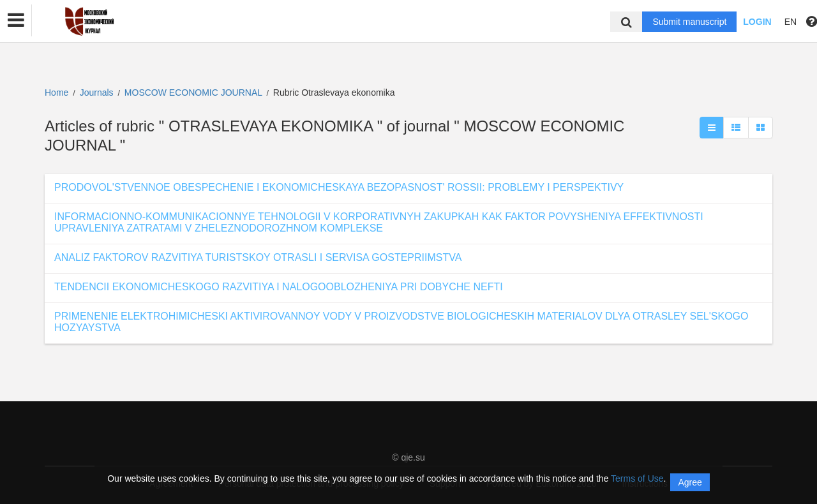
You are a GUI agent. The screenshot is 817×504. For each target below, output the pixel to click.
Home (56, 93)
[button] (16, 20)
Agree (690, 482)
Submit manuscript (689, 22)
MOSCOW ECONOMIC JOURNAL (195, 93)
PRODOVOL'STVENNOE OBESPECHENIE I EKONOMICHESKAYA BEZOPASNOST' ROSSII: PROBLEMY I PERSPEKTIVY (339, 187)
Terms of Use (637, 478)
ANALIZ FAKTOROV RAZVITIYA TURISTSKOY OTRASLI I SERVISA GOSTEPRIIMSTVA (258, 257)
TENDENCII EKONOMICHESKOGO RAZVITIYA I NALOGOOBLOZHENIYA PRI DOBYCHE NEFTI (279, 287)
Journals (97, 93)
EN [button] (791, 22)
